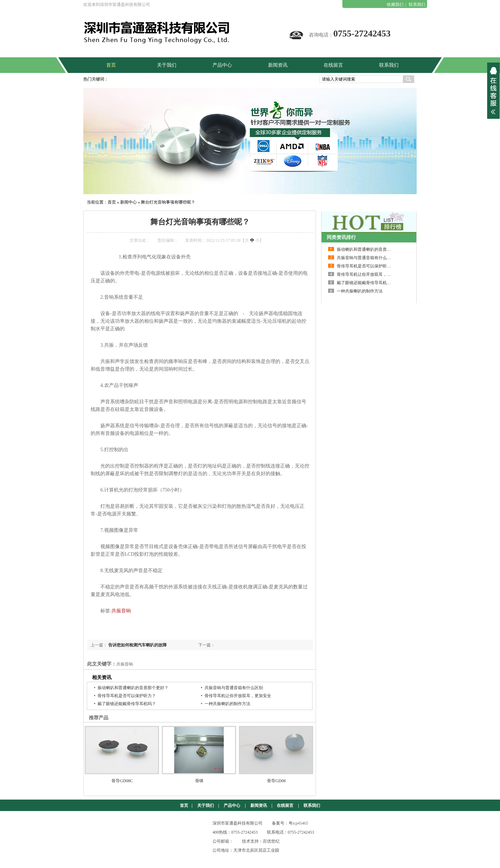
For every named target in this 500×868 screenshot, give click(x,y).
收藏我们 (395, 5)
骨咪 (199, 781)
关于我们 (206, 805)
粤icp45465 (298, 823)
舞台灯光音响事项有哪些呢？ (168, 202)
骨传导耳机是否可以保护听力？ (127, 696)
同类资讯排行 (341, 237)
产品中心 (232, 805)
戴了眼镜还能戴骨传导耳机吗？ (127, 704)
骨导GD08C (122, 781)
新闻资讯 (259, 805)
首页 (112, 202)
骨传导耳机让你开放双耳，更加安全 (238, 696)
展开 (493, 91)
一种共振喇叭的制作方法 (227, 704)
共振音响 (121, 611)
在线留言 (285, 805)
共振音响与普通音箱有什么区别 (234, 688)
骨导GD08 (276, 781)
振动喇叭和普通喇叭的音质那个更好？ (133, 688)
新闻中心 (128, 202)
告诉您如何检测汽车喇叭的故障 (137, 645)
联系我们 (417, 5)
